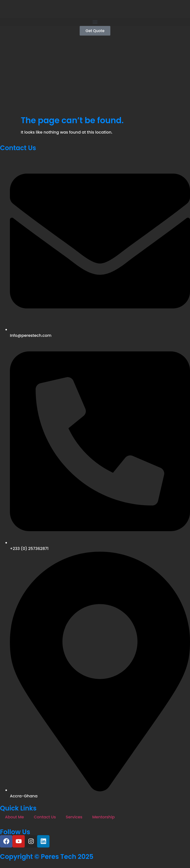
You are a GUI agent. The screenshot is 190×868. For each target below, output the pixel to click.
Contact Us (45, 817)
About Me (14, 817)
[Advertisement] (95, 79)
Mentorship (104, 817)
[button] (95, 22)
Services (74, 817)
